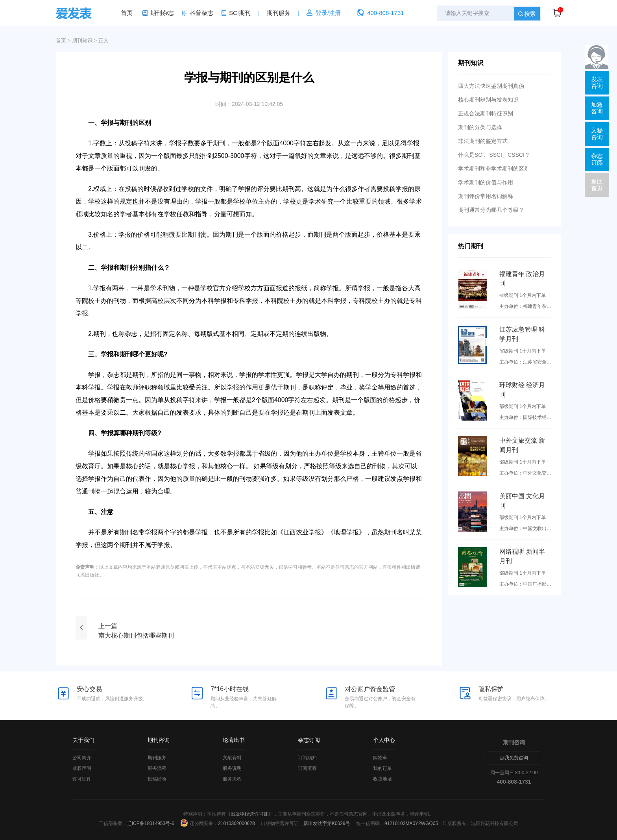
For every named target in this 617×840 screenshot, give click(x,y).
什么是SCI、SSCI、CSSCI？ (494, 155)
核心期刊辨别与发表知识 (488, 100)
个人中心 (384, 740)
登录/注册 (328, 13)
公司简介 (82, 758)
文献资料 (232, 758)
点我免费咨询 (514, 758)
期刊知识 (82, 40)
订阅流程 (307, 768)
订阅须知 (307, 758)
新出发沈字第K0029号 (327, 823)
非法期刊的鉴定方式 (483, 141)
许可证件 (82, 779)
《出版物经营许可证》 (249, 814)
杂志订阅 (309, 740)
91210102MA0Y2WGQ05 (411, 823)
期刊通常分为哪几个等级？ (491, 210)
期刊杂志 (162, 13)
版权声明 (82, 768)
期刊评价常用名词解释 (486, 196)
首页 (127, 13)
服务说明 (232, 768)
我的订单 (382, 768)
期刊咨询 (159, 740)
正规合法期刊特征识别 (486, 113)
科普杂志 (201, 13)
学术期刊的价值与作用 (486, 182)
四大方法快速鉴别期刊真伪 (491, 86)
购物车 (380, 758)
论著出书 (234, 740)
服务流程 (157, 768)
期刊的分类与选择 (480, 127)
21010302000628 (236, 823)
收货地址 (382, 779)
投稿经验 (157, 779)
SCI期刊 (240, 13)
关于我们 (83, 740)
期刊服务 (279, 13)
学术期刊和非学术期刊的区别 (494, 169)
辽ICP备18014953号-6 (151, 823)
